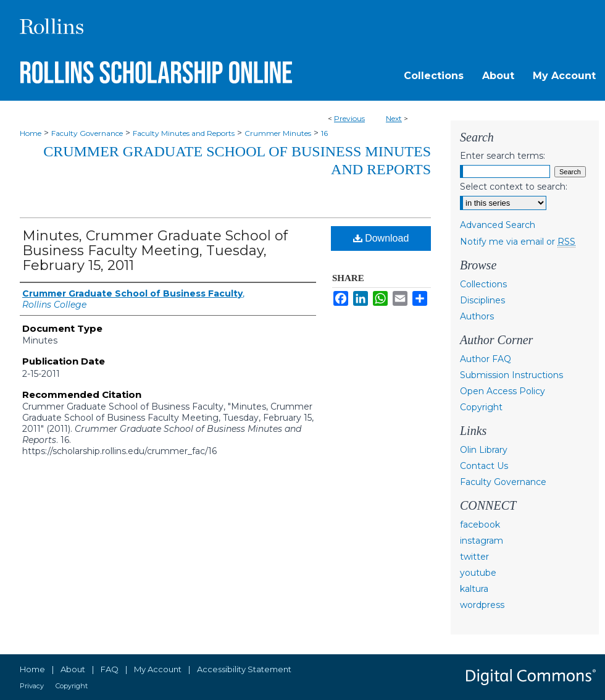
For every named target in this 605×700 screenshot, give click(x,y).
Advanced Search (498, 225)
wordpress (482, 605)
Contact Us (484, 466)
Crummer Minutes (278, 133)
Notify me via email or (518, 242)
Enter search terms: (503, 156)
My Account (158, 669)
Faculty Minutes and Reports (184, 133)
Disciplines (482, 300)
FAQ (110, 669)
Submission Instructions (511, 375)
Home (31, 133)
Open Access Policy (503, 391)
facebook (480, 525)
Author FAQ (486, 359)
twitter (474, 557)
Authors (477, 316)
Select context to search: (514, 187)
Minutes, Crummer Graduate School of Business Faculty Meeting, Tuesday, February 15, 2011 (155, 251)
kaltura (474, 589)
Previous (349, 118)
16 (324, 133)
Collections (483, 284)
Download (381, 238)
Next (394, 118)
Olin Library (484, 450)
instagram (482, 541)
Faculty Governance (87, 133)
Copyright (481, 407)
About (73, 669)
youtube (478, 573)
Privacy (32, 686)
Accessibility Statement (244, 669)
